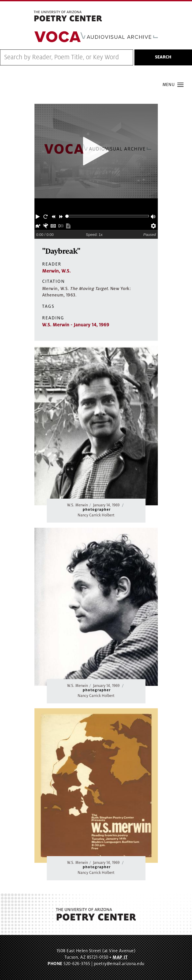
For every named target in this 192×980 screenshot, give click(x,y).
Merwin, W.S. (56, 271)
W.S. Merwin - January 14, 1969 (76, 325)
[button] (38, 216)
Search (163, 57)
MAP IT (120, 957)
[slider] (67, 216)
